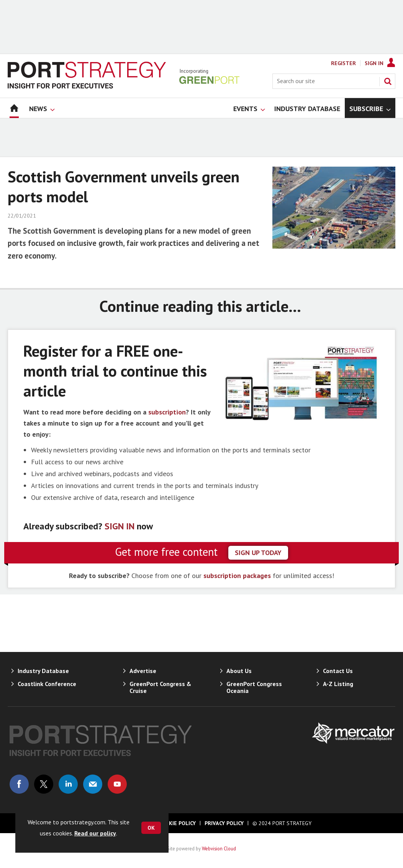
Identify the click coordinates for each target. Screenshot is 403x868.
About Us (239, 671)
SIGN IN (120, 526)
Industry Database (43, 671)
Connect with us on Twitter (44, 784)
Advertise (143, 671)
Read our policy (95, 833)
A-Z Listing (338, 684)
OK (151, 828)
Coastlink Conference (47, 684)
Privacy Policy (224, 823)
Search (388, 81)
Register (343, 63)
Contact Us (338, 671)
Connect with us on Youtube (117, 784)
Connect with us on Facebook (19, 784)
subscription (167, 412)
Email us (93, 784)
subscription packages (237, 576)
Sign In (374, 63)
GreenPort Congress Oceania (254, 687)
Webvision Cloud (219, 848)
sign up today (258, 553)
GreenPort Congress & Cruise (160, 687)
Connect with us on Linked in (68, 784)
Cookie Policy (177, 823)
